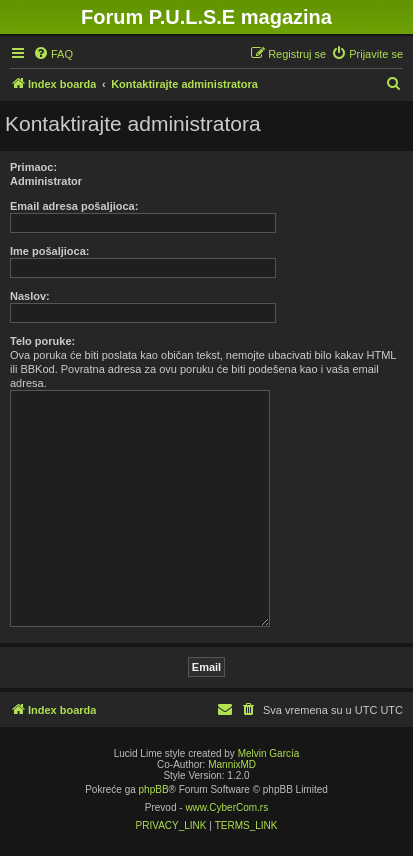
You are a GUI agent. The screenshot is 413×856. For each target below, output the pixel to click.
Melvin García (269, 753)
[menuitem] (53, 54)
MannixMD (232, 764)
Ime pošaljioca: (49, 251)
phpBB (154, 789)
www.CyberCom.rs (226, 807)
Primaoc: (33, 167)
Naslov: (30, 296)
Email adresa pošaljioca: (74, 206)
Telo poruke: (42, 341)
